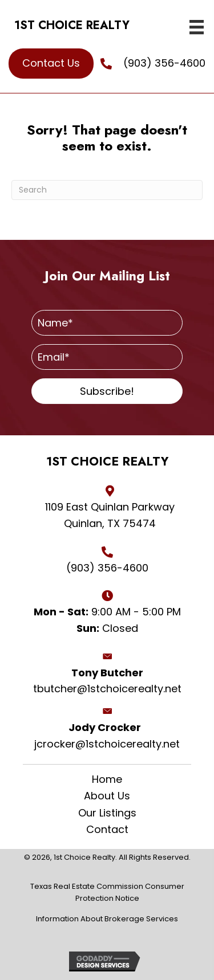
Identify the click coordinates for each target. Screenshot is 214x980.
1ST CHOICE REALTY (72, 25)
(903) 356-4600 (164, 63)
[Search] (107, 190)
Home (107, 779)
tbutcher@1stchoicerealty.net (107, 689)
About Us (107, 796)
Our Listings (107, 813)
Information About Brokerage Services (107, 919)
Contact (107, 830)
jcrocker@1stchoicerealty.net (107, 744)
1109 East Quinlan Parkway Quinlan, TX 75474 (110, 515)
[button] (107, 391)
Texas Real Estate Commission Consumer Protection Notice (107, 892)
